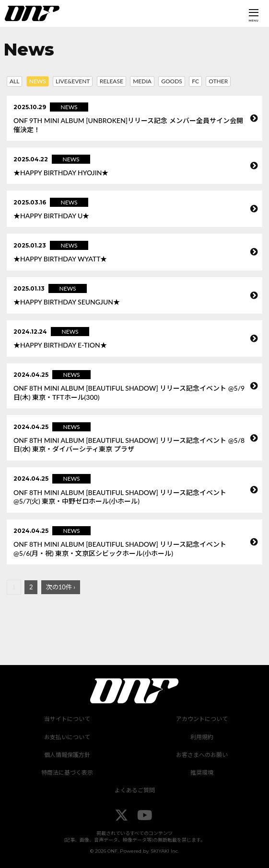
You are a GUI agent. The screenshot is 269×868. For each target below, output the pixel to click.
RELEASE (111, 81)
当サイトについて (67, 719)
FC (195, 81)
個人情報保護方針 (67, 755)
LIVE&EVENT (73, 81)
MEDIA (142, 81)
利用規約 (202, 737)
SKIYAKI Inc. (165, 851)
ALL (14, 81)
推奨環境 (202, 772)
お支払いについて (67, 737)
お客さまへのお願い (202, 755)
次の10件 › (61, 587)
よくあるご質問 (135, 790)
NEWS (38, 81)
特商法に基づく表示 (67, 772)
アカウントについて (202, 719)
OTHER (218, 81)
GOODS (172, 81)
